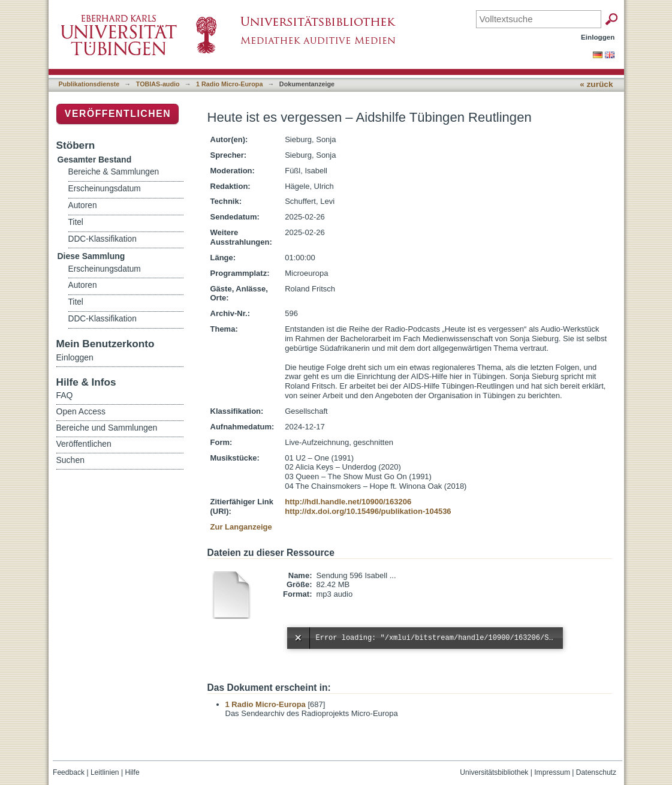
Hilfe (132, 772)
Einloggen (598, 37)
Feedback (69, 772)
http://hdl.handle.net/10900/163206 (348, 502)
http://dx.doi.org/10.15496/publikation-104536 (368, 511)
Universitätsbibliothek (494, 772)
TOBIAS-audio (158, 84)
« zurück (596, 84)
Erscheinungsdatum (105, 189)
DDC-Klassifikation (103, 239)
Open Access (81, 411)
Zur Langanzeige (241, 527)
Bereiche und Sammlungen (107, 428)
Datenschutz (596, 772)
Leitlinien (105, 772)
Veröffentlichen (118, 114)
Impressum (552, 772)
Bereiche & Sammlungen (114, 172)
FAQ (65, 395)
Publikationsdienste (89, 84)
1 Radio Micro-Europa (229, 84)
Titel (76, 222)
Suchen (70, 460)
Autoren (83, 205)
